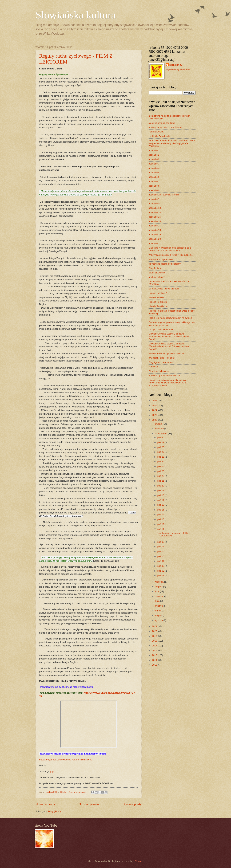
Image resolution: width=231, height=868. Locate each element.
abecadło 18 (155, 230)
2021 (155, 626)
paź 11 (161, 529)
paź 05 (161, 556)
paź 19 (161, 490)
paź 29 (161, 442)
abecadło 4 (154, 168)
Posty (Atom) (54, 811)
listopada (159, 429)
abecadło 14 (155, 212)
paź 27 (161, 452)
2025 (155, 405)
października (161, 433)
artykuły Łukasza (157, 277)
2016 (155, 651)
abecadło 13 (155, 208)
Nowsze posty (45, 804)
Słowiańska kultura (76, 15)
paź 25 (161, 462)
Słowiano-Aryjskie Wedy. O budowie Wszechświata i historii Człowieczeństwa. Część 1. (169, 336)
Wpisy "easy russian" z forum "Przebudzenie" (171, 255)
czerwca (159, 596)
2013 (155, 665)
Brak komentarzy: (78, 792)
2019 (155, 636)
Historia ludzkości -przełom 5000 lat (166, 353)
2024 (155, 410)
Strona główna (89, 804)
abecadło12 (154, 204)
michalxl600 (176, 65)
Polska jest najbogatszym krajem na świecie (170, 318)
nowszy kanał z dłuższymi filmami (165, 127)
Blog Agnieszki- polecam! (161, 362)
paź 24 (161, 466)
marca (158, 611)
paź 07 (161, 547)
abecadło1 (154, 155)
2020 (155, 631)
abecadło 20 (155, 239)
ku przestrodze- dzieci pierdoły (164, 289)
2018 (155, 641)
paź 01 (161, 576)
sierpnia (159, 586)
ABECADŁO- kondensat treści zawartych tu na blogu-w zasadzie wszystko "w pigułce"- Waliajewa (172, 143)
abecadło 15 (155, 217)
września (159, 582)
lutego (158, 615)
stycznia (159, 620)
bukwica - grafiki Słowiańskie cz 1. (166, 376)
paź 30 (161, 437)
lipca (157, 591)
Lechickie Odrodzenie (159, 136)
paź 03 (161, 566)
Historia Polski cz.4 (158, 306)
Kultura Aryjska (156, 132)
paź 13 (161, 519)
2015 (155, 655)
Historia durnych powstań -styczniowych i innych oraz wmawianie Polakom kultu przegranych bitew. (169, 383)
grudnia (159, 424)
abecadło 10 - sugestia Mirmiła (164, 195)
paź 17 (161, 500)
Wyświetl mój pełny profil (178, 69)
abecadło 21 (155, 243)
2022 (155, 420)
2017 (155, 646)
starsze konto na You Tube (162, 123)
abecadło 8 (154, 186)
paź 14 (161, 515)
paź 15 (161, 510)
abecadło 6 (154, 177)
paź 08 (161, 542)
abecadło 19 (155, 235)
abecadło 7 (154, 181)
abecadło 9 (154, 190)
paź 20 (161, 486)
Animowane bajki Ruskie (161, 259)
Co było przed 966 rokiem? (162, 329)
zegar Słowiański (157, 273)
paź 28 (161, 447)
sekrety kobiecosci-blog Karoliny (165, 264)
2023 (155, 415)
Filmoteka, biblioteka (159, 371)
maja (157, 601)
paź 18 (161, 495)
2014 (155, 660)
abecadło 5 (154, 173)
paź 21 (161, 481)
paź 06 (161, 551)
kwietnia (159, 606)
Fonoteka (153, 367)
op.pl (51, 771)
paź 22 (161, 476)
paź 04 (161, 561)
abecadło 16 (155, 221)
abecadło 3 (154, 164)
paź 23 (161, 471)
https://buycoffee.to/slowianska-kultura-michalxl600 (66, 760)
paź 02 (161, 571)
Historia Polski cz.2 (158, 297)
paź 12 (161, 524)
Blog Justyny (155, 268)
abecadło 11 (155, 199)
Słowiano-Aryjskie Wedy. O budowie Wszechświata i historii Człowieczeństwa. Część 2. (169, 346)
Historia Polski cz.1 (158, 293)
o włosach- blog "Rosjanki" (162, 358)
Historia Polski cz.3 (158, 302)
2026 (155, 401)
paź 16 (161, 505)
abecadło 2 (154, 159)
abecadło (153, 150)
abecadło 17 (155, 226)
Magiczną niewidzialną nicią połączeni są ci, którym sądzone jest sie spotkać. (170, 249)
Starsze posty (132, 804)
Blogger (139, 861)
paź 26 (161, 457)
